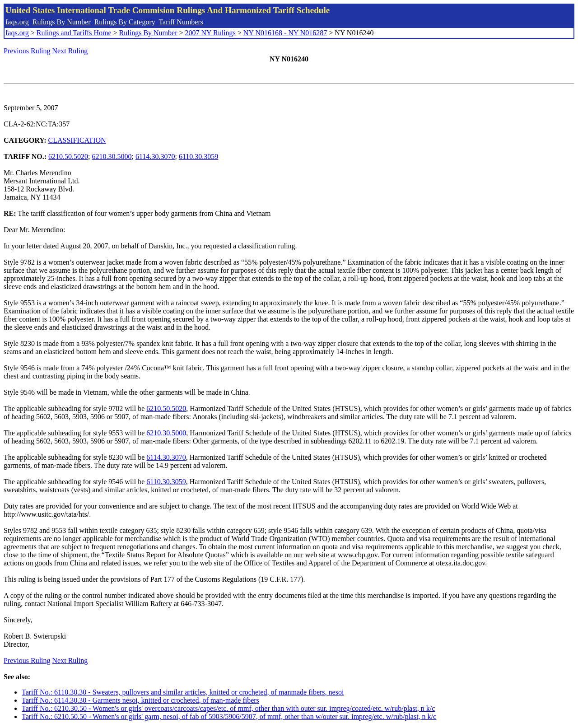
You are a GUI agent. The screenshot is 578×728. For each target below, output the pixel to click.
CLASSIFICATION (77, 140)
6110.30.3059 (198, 156)
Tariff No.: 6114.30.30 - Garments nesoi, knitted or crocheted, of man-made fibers (140, 700)
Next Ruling (70, 51)
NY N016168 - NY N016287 (285, 33)
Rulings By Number (62, 22)
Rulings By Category (125, 22)
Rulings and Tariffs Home (74, 33)
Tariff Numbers (181, 22)
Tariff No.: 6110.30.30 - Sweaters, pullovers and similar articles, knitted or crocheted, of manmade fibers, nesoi (183, 692)
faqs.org (17, 22)
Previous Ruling (27, 51)
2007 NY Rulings (210, 33)
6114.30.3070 (155, 156)
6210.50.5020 (68, 156)
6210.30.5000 (112, 156)
